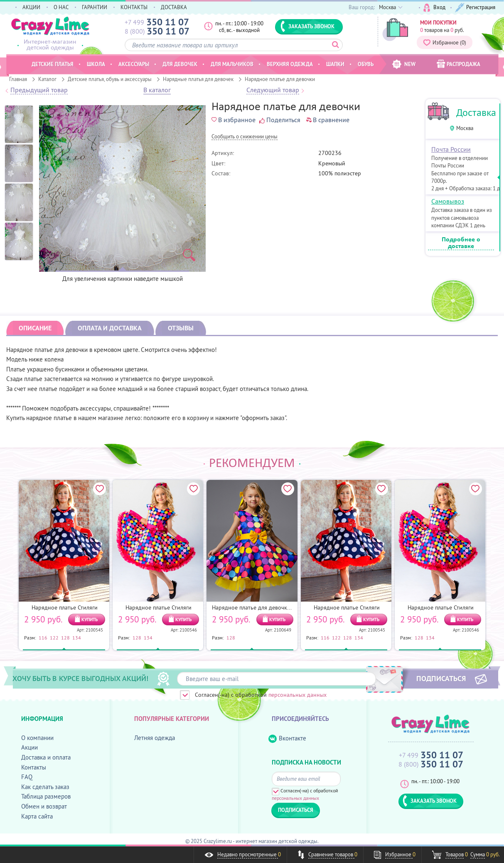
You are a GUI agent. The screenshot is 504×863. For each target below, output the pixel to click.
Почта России (451, 149)
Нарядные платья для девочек (198, 79)
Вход (434, 8)
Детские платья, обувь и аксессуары (110, 79)
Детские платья (53, 64)
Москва (465, 128)
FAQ (27, 777)
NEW (404, 64)
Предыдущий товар (39, 90)
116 (43, 637)
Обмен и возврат (44, 806)
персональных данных (297, 695)
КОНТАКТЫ (134, 7)
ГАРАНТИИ (95, 7)
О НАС (61, 7)
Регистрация (475, 8)
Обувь (366, 64)
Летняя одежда (155, 738)
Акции (30, 747)
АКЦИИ (31, 7)
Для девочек (180, 64)
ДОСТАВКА (174, 7)
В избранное (234, 120)
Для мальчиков (232, 64)
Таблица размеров (46, 796)
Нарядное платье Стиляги (65, 607)
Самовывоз (448, 201)
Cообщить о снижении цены (245, 137)
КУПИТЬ (90, 620)
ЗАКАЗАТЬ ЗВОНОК (307, 26)
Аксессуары (134, 64)
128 (65, 637)
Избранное (445, 42)
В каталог (157, 90)
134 (77, 637)
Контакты (34, 767)
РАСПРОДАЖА (459, 64)
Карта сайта (37, 816)
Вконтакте (287, 739)
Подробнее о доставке (461, 243)
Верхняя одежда (290, 64)
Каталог (47, 79)
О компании (37, 738)
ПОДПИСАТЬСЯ (441, 678)
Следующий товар (273, 90)
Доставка (476, 112)
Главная (18, 79)
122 (54, 637)
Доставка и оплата (46, 757)
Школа (96, 64)
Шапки (335, 64)
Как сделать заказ (45, 787)
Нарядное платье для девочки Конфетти (265, 607)
